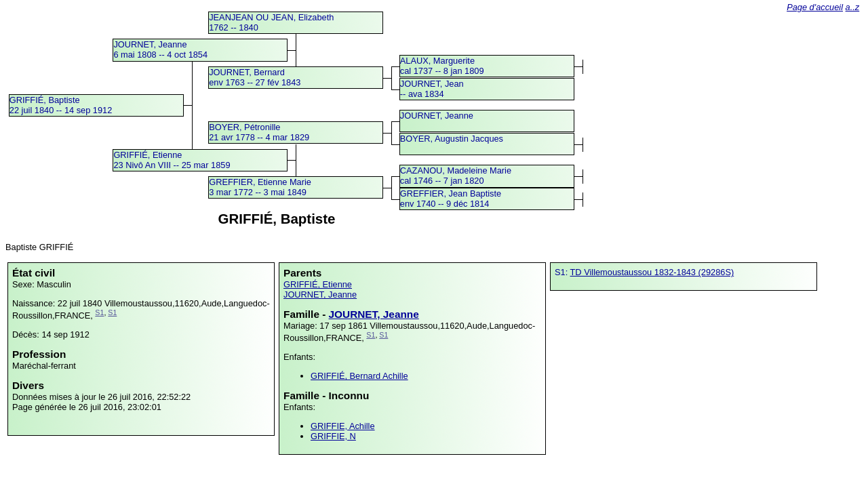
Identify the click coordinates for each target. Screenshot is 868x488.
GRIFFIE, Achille (343, 426)
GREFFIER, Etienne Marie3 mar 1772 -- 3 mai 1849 (260, 187)
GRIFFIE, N (333, 436)
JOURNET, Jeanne (437, 116)
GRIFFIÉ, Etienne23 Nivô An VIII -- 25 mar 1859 (172, 160)
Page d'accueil (815, 7)
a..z (853, 7)
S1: (563, 272)
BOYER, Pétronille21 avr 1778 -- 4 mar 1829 (259, 132)
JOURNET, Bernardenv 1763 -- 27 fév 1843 (255, 77)
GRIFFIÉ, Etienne (318, 284)
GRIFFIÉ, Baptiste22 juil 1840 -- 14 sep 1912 (61, 105)
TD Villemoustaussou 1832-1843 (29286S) (652, 272)
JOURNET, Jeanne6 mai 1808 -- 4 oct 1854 (160, 49)
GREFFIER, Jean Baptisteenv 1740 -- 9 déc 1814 (451, 199)
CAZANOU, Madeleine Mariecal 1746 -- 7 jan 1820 (456, 176)
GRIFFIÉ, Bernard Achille (359, 376)
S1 (99, 312)
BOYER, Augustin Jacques (452, 139)
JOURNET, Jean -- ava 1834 (432, 89)
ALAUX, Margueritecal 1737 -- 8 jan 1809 (442, 66)
